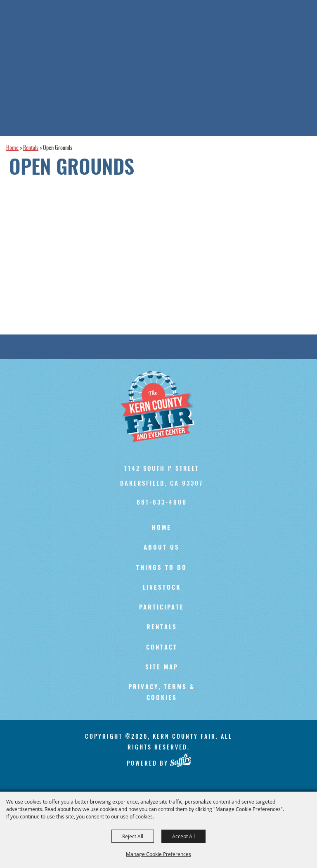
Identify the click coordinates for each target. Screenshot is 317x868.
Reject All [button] (133, 836)
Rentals (31, 148)
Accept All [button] (183, 836)
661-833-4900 (162, 502)
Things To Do (162, 568)
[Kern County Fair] (162, 407)
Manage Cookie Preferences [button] (158, 854)
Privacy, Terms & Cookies (162, 693)
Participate (162, 608)
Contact (162, 648)
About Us (162, 548)
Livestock (162, 588)
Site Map (162, 668)
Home (12, 148)
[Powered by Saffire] (180, 760)
